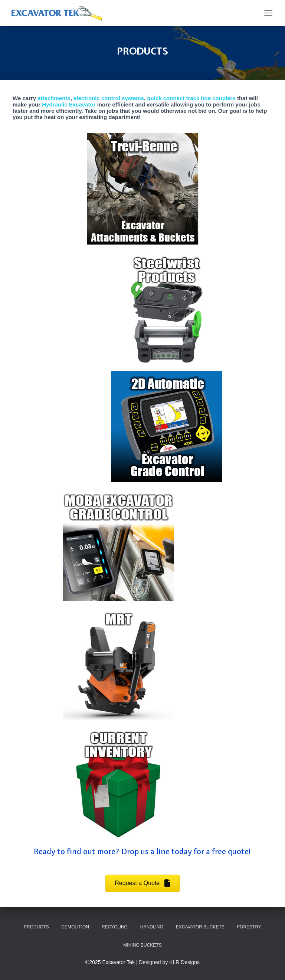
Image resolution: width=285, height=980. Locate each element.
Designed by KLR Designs (169, 962)
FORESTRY (249, 927)
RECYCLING (115, 927)
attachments (54, 98)
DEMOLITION (75, 927)
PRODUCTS (36, 927)
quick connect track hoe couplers (191, 98)
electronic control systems (109, 98)
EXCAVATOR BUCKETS (200, 927)
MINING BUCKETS (142, 945)
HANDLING (152, 927)
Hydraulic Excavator (69, 104)
